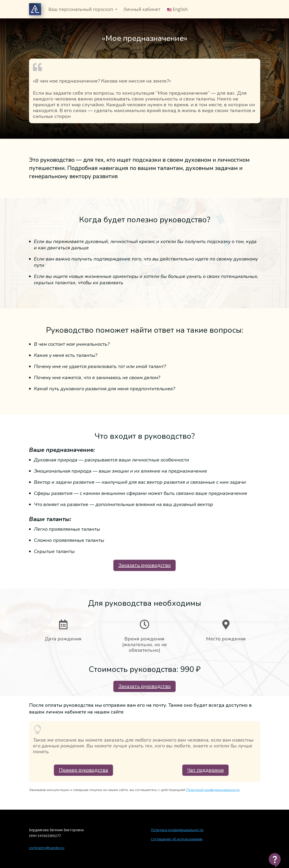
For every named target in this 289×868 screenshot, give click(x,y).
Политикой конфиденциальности (213, 790)
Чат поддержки (205, 770)
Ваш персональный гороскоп (81, 9)
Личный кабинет (142, 9)
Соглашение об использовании (177, 839)
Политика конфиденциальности (177, 830)
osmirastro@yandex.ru (47, 848)
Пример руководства (83, 770)
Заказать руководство (144, 565)
